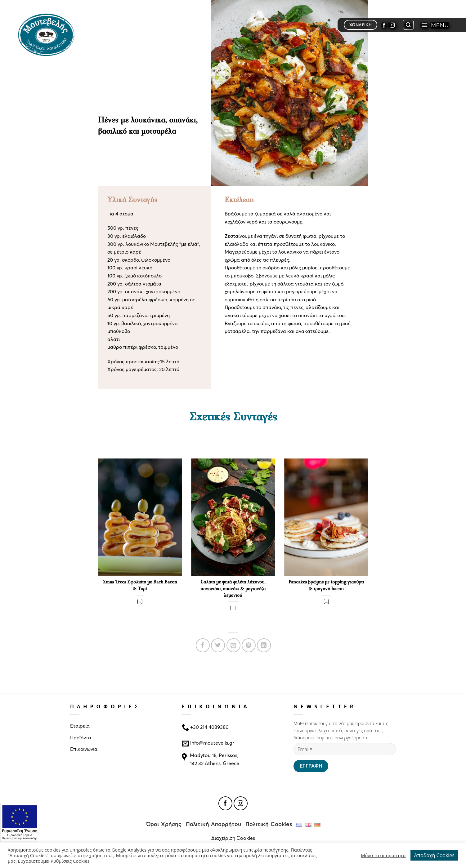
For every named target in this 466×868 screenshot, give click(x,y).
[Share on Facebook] (203, 645)
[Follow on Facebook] (384, 25)
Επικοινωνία (84, 749)
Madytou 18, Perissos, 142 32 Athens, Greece (215, 759)
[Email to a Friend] (233, 645)
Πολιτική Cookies (269, 824)
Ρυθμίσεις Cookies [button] (70, 861)
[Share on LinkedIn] (264, 645)
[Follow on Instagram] (392, 25)
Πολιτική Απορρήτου (214, 824)
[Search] (408, 25)
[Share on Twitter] (218, 645)
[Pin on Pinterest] (249, 645)
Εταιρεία (80, 726)
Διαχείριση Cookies (233, 838)
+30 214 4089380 (209, 727)
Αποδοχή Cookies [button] (434, 855)
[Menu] (435, 25)
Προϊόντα (81, 737)
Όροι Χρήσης (164, 824)
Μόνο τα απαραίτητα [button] (383, 855)
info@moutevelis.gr (212, 742)
